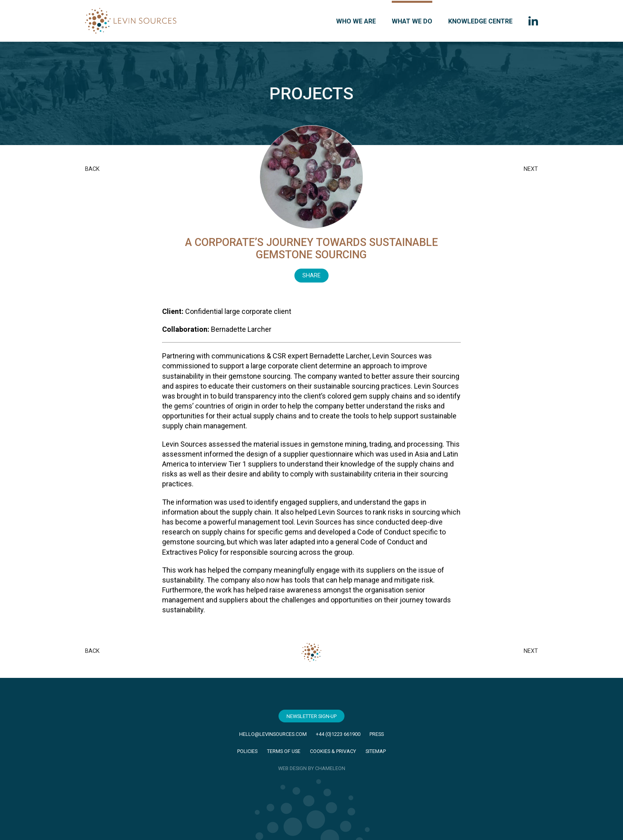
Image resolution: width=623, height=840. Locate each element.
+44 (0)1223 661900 (338, 734)
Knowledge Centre (480, 21)
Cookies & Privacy (333, 751)
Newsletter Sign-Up (311, 716)
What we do (412, 21)
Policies (247, 751)
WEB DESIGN (292, 768)
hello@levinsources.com (273, 734)
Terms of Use (284, 751)
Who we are (356, 21)
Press (377, 734)
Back (92, 169)
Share (311, 276)
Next (531, 169)
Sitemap (376, 751)
